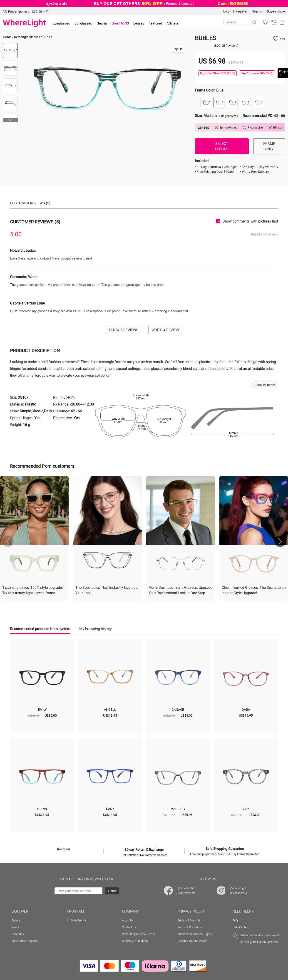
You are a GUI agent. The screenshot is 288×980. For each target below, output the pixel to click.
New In (16, 926)
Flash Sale (18, 933)
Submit (112, 890)
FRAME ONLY (269, 146)
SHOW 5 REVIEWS (124, 330)
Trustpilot (63, 848)
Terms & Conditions (190, 926)
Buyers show (276, 11)
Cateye (16, 919)
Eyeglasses (61, 23)
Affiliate (172, 23)
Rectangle (21, 37)
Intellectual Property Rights (195, 933)
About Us (128, 919)
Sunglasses (83, 23)
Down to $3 (120, 23)
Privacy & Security (189, 919)
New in (102, 23)
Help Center (240, 926)
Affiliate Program (78, 919)
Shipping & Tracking (135, 940)
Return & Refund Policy (192, 940)
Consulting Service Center (138, 933)
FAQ (235, 919)
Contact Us (129, 926)
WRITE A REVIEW (165, 330)
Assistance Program (24, 940)
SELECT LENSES (222, 146)
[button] (10, 120)
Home (7, 37)
